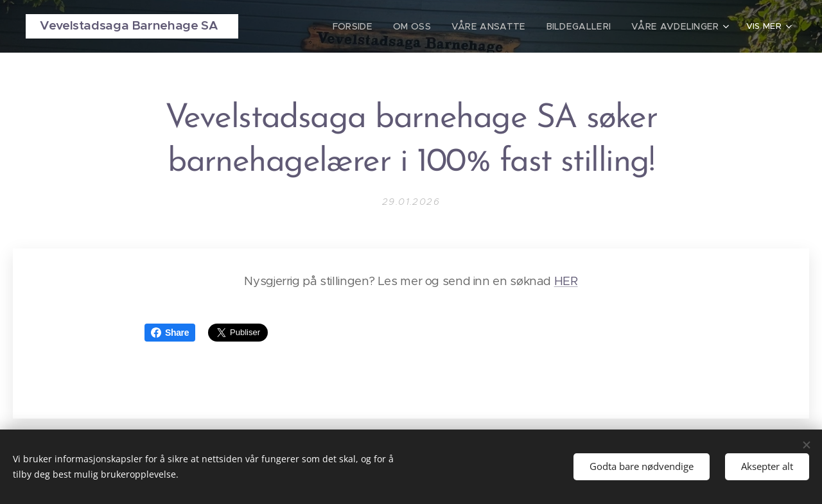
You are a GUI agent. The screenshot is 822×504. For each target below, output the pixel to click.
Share (170, 333)
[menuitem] (374, 26)
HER (566, 281)
